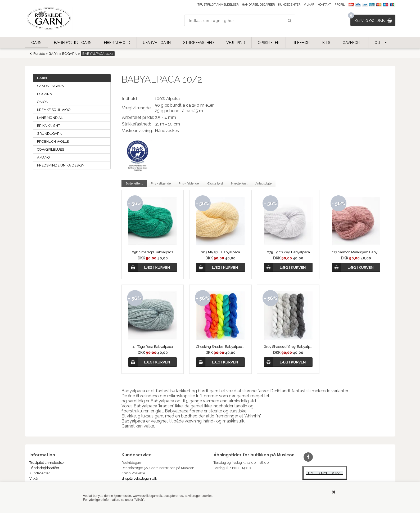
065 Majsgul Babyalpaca (220, 252)
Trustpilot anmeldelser (218, 5)
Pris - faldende (189, 184)
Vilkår (309, 5)
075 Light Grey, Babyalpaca (288, 252)
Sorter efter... (134, 184)
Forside (39, 54)
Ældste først (215, 184)
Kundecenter (289, 5)
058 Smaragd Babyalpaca (153, 252)
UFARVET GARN (157, 43)
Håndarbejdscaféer (258, 5)
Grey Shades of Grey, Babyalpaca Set (288, 347)
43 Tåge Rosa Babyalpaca (153, 347)
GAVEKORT (352, 43)
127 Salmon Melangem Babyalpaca (356, 252)
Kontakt (324, 5)
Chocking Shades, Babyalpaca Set (220, 347)
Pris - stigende (161, 184)
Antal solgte (263, 184)
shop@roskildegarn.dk (139, 478)
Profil (340, 5)
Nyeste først (239, 184)
